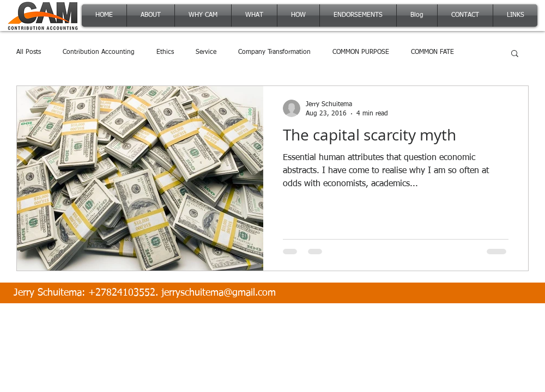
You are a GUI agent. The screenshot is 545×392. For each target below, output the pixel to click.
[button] (515, 54)
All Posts (29, 52)
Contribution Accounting (99, 52)
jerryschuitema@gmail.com (219, 293)
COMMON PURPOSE (361, 52)
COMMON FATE (432, 52)
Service (206, 52)
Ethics (165, 52)
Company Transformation (274, 52)
